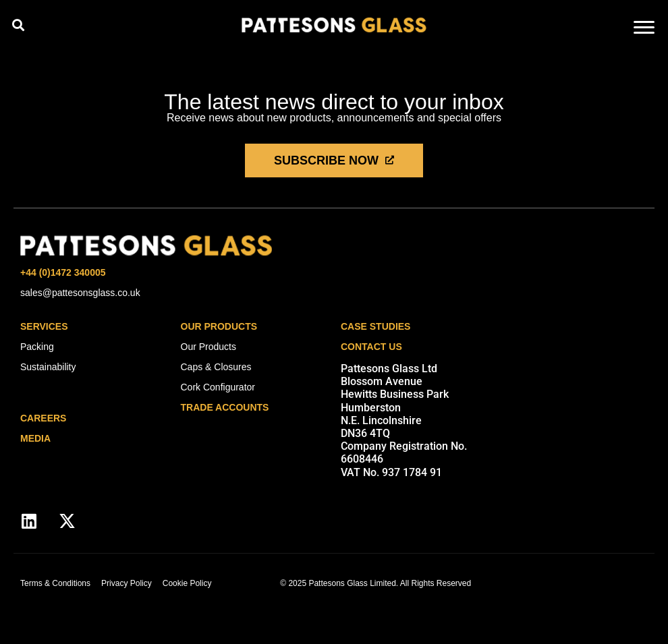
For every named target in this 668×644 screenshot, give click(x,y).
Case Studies (375, 326)
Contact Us (371, 347)
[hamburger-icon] (644, 29)
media (35, 438)
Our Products (219, 326)
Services (44, 326)
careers (43, 418)
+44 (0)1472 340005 (63, 272)
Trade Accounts (225, 407)
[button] (18, 25)
